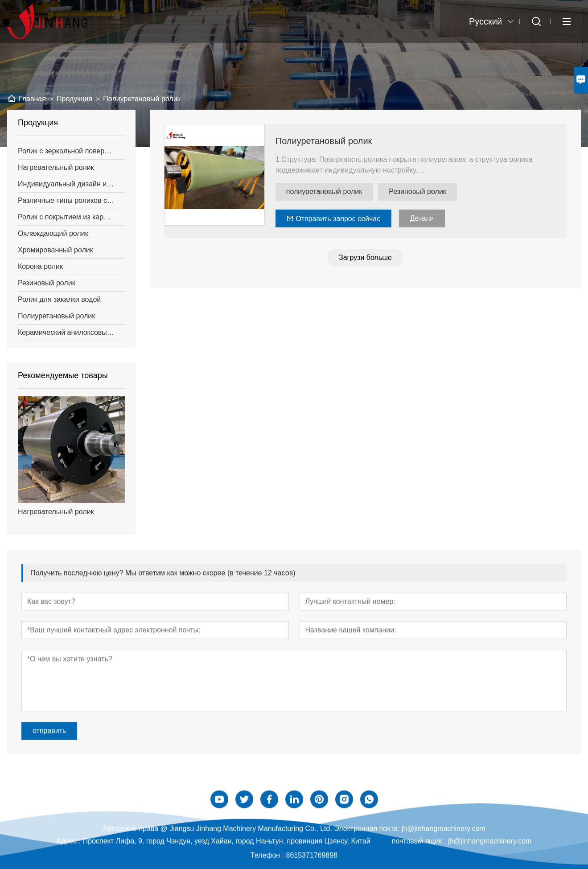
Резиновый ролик (417, 192)
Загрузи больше (365, 257)
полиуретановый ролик (324, 192)
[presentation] (25, 462)
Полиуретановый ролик (324, 141)
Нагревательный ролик (56, 512)
